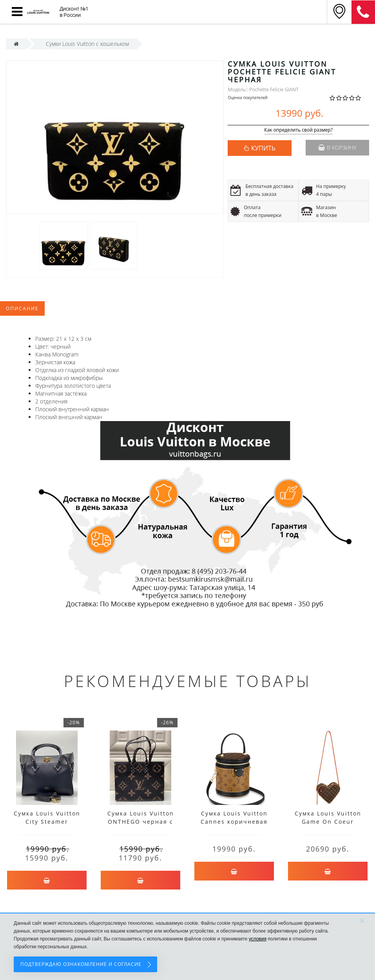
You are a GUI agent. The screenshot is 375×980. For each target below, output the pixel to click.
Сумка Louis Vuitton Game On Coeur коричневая (328, 822)
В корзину (337, 147)
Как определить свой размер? (298, 130)
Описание (22, 308)
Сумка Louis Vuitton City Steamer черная (47, 822)
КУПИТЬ (263, 148)
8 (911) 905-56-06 (363, 12)
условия (258, 939)
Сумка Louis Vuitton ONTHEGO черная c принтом (141, 822)
